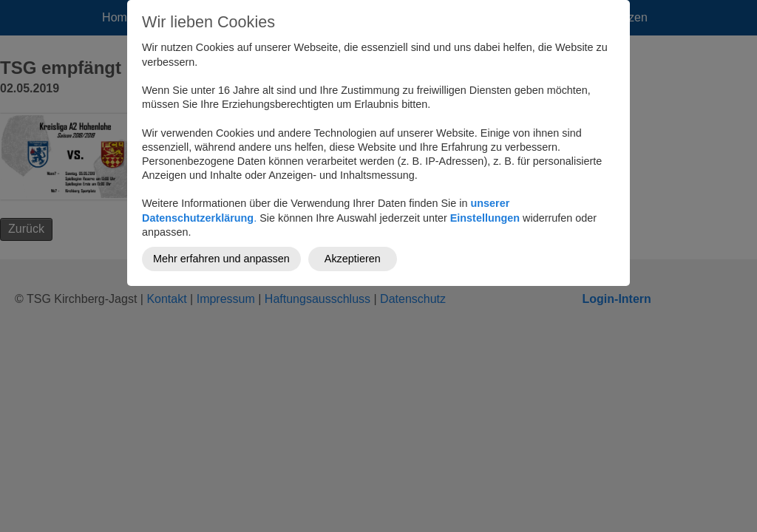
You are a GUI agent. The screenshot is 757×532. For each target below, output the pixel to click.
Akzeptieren (353, 259)
